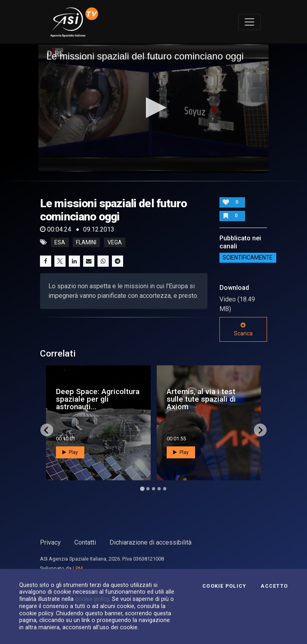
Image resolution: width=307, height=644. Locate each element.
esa (60, 242)
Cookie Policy (224, 586)
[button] (154, 108)
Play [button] (70, 452)
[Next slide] (260, 430)
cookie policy (92, 599)
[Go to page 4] (159, 489)
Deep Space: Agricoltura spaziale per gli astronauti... (98, 399)
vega (115, 242)
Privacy (50, 542)
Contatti (85, 542)
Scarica (243, 329)
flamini (86, 242)
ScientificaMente (248, 258)
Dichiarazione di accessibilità (151, 542)
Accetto (274, 586)
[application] (153, 108)
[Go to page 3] (153, 489)
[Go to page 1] (142, 489)
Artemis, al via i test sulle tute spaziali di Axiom (201, 399)
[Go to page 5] (165, 489)
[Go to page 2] (148, 489)
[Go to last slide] (47, 430)
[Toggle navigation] (249, 22)
